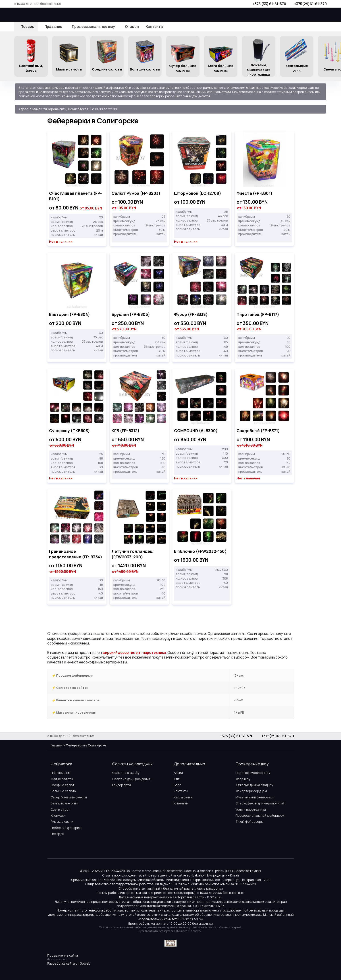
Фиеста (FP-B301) (255, 193)
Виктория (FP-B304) (70, 314)
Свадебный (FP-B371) (258, 431)
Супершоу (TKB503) (70, 431)
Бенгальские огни (64, 803)
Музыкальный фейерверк (255, 797)
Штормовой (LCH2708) (198, 193)
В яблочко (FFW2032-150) (200, 551)
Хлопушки (58, 815)
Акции (178, 773)
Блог (177, 785)
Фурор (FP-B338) (191, 314)
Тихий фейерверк (249, 822)
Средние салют (62, 785)
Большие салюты (63, 791)
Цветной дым (60, 773)
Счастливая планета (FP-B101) (75, 196)
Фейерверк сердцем (251, 791)
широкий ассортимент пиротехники (134, 653)
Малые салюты (62, 779)
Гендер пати (122, 785)
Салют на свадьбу (126, 773)
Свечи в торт (60, 809)
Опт (177, 779)
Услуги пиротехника (251, 809)
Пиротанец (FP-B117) (258, 314)
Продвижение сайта (63, 955)
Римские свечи (62, 822)
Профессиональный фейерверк (260, 815)
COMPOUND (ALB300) (196, 431)
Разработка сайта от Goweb (69, 963)
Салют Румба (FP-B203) (136, 193)
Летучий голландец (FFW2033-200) (132, 554)
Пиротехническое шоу (253, 773)
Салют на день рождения (131, 779)
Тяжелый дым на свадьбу (254, 785)
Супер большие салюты (69, 797)
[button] (335, 56)
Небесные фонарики (67, 828)
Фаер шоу (243, 779)
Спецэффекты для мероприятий (260, 803)
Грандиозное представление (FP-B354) (76, 554)
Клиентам (181, 803)
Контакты (181, 791)
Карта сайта (183, 797)
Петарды (57, 834)
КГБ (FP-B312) (126, 431)
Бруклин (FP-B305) (131, 314)
